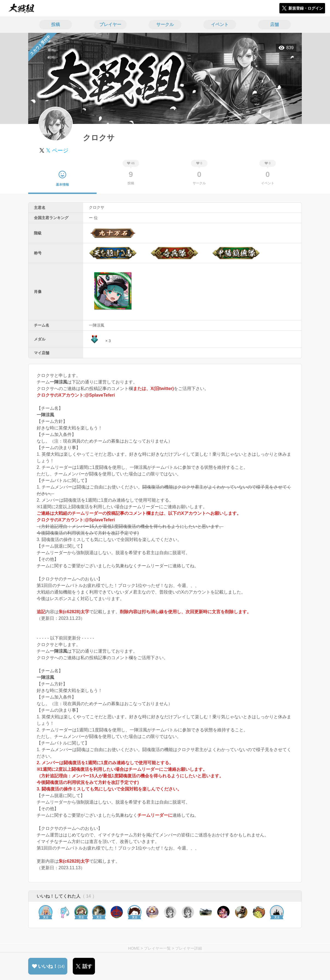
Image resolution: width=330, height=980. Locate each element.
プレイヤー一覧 (157, 948)
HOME (134, 948)
